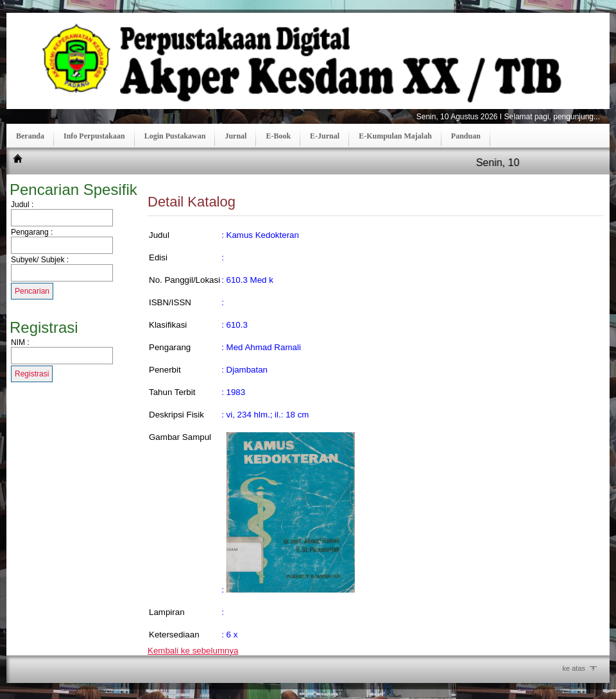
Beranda (30, 136)
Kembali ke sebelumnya (193, 651)
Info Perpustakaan (94, 136)
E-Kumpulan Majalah (395, 136)
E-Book (278, 136)
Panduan (466, 136)
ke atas (574, 668)
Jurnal (235, 136)
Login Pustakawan (175, 136)
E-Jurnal (325, 136)
